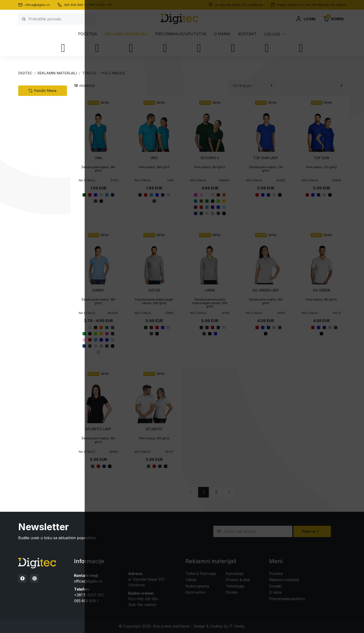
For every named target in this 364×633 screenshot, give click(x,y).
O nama (222, 34)
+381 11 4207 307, (90, 595)
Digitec (25, 73)
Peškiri (32, 156)
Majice (32, 103)
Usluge (272, 34)
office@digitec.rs (37, 5)
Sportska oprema (42, 129)
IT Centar (237, 626)
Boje (31, 231)
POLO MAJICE (113, 73)
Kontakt (247, 34)
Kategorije (37, 86)
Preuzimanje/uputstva (181, 34)
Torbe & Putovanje (39, 178)
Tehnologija (33, 170)
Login (306, 19)
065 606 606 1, (76, 5)
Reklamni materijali (126, 34)
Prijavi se (311, 531)
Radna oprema (36, 186)
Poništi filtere (43, 295)
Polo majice (36, 109)
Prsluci (32, 136)
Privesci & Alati (36, 211)
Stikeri (33, 254)
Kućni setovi (33, 202)
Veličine (34, 242)
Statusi (34, 266)
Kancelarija (32, 194)
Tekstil (28, 96)
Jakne (32, 142)
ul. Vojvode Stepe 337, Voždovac (239, 5)
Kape (31, 162)
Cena (31, 278)
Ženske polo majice (47, 122)
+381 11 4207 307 (100, 5)
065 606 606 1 (87, 601)
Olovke (29, 219)
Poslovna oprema (42, 149)
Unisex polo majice (46, 116)
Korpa (333, 19)
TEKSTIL (89, 73)
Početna (88, 34)
